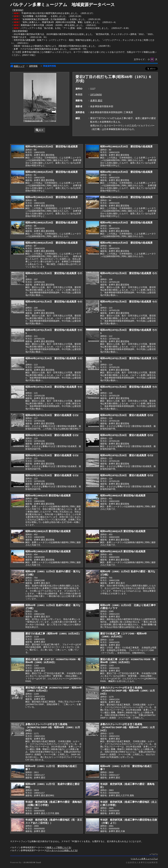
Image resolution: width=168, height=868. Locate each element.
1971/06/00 (96, 95)
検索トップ (17, 66)
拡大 (40, 130)
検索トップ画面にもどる (59, 847)
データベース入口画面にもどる (62, 850)
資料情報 (33, 66)
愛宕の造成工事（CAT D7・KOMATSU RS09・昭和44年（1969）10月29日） (53, 661)
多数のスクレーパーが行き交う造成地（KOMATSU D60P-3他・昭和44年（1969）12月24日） (128, 691)
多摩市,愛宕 (96, 100)
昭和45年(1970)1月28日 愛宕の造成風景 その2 (52, 415)
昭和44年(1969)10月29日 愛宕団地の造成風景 (52, 146)
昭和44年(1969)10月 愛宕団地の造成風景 (48, 495)
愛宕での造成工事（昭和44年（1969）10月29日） (53, 634)
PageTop (155, 854)
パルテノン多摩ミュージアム (144, 859)
